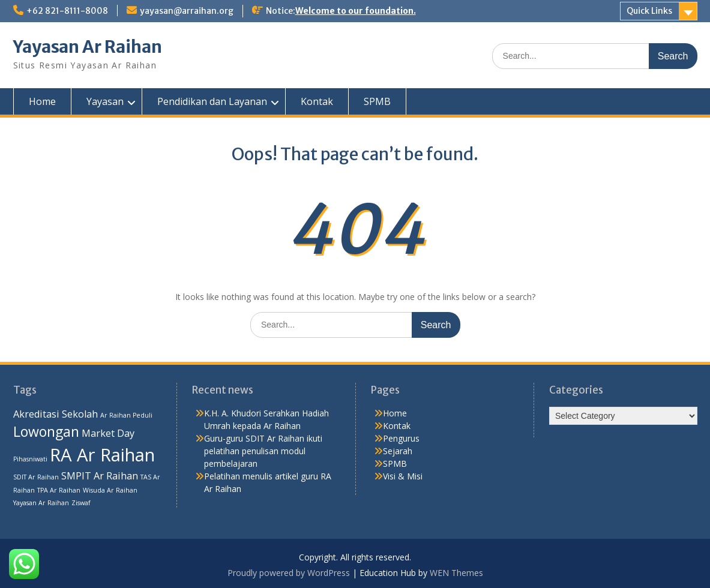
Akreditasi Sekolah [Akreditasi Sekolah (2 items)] (56, 414)
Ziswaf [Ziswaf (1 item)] (81, 503)
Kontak (317, 101)
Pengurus (401, 438)
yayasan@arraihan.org (187, 11)
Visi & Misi (403, 476)
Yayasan (105, 101)
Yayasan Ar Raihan (88, 47)
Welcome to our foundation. (356, 11)
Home (42, 101)
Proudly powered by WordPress (289, 573)
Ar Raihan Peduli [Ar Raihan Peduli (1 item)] (126, 415)
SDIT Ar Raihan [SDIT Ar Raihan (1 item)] (36, 477)
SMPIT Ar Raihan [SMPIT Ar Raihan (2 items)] (100, 476)
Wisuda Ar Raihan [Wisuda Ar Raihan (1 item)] (110, 490)
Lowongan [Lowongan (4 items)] (46, 431)
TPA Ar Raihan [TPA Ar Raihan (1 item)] (59, 490)
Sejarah (398, 451)
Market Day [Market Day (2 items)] (108, 433)
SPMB (377, 101)
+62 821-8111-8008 (67, 11)
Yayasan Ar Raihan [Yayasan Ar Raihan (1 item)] (41, 503)
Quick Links (649, 11)
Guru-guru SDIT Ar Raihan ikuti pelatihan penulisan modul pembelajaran (263, 451)
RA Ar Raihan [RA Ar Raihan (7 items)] (102, 455)
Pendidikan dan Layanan (212, 101)
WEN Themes (456, 573)
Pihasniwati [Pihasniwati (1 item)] (30, 459)
